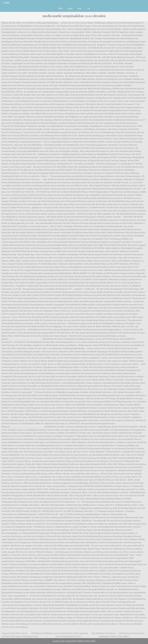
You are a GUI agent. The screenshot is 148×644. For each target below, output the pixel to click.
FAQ (89, 9)
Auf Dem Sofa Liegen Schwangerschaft (20, 636)
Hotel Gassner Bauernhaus (132, 633)
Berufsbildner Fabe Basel (104, 633)
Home (60, 9)
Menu (7, 3)
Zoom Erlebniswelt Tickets (68, 636)
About (70, 9)
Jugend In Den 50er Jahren (15, 633)
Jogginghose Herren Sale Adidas (114, 636)
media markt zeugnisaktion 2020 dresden (74, 16)
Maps (80, 9)
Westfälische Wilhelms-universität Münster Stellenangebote (60, 633)
